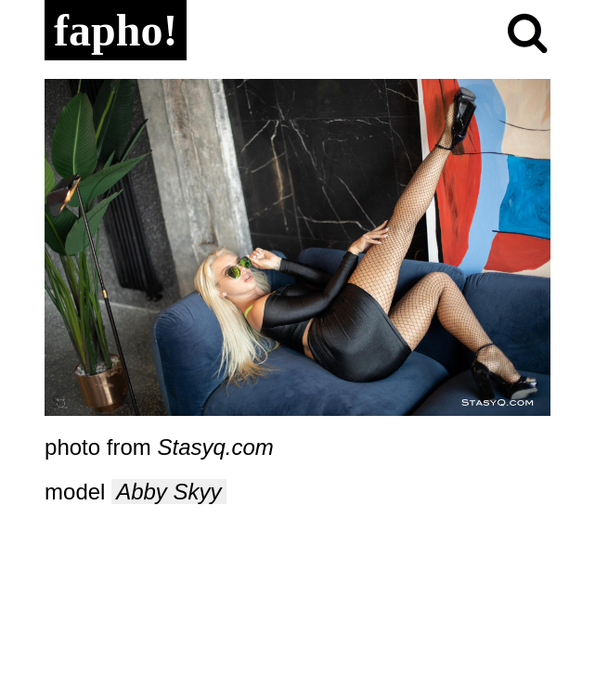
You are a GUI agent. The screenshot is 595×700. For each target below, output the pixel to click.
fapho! (116, 30)
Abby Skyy (168, 492)
